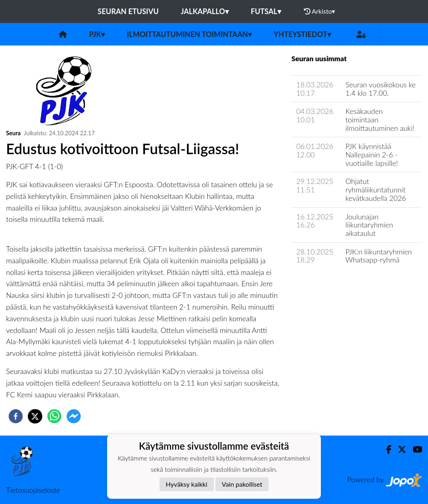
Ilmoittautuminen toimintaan (189, 34)
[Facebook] (386, 449)
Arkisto (320, 11)
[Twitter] (399, 449)
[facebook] (16, 416)
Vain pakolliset (242, 484)
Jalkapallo (205, 11)
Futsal (266, 11)
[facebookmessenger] (74, 416)
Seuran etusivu (128, 11)
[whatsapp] (54, 416)
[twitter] (35, 416)
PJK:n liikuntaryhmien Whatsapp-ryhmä (379, 256)
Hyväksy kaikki (187, 484)
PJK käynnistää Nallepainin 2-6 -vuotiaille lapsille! (372, 154)
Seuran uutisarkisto (327, 283)
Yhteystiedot (302, 34)
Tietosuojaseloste (33, 490)
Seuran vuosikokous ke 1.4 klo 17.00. (381, 89)
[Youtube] (414, 449)
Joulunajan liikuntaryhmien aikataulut (369, 225)
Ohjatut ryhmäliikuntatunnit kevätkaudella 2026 (376, 189)
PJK (97, 34)
